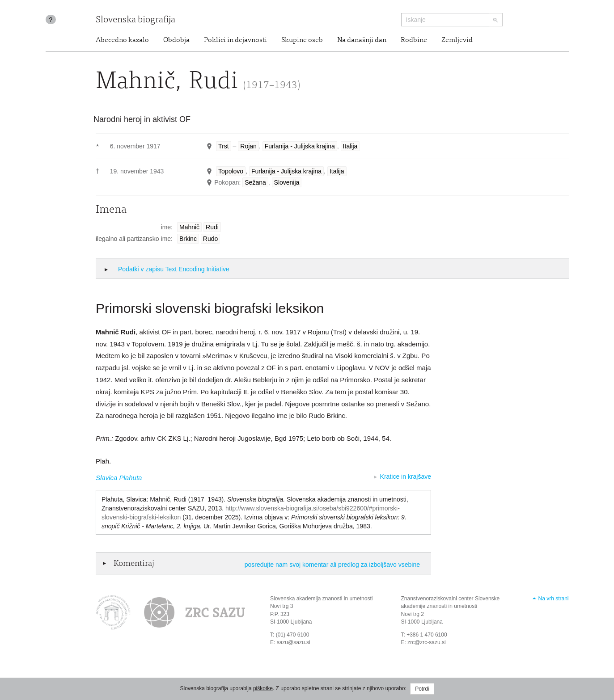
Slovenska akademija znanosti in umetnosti (321, 599)
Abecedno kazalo (122, 40)
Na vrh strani (553, 599)
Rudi (212, 227)
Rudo (210, 239)
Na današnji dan (362, 40)
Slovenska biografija (136, 20)
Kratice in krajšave (406, 477)
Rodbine (414, 40)
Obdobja (176, 40)
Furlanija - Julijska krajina (300, 146)
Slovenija (287, 182)
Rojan (248, 146)
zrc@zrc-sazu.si (427, 642)
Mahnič (189, 227)
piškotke (263, 688)
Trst (224, 146)
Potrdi (422, 689)
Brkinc (188, 239)
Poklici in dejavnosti (235, 40)
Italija (350, 146)
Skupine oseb (302, 40)
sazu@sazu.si (294, 642)
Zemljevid (457, 40)
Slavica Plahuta (119, 478)
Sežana (255, 182)
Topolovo (231, 171)
